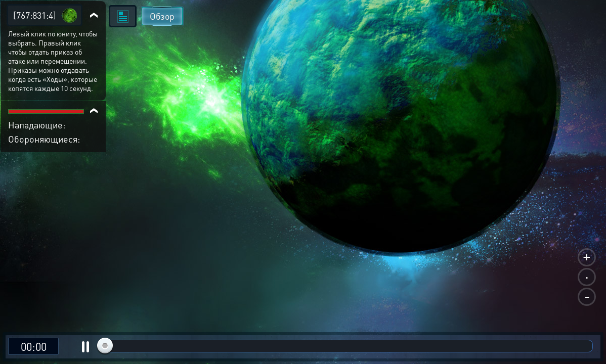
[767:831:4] (35, 15)
